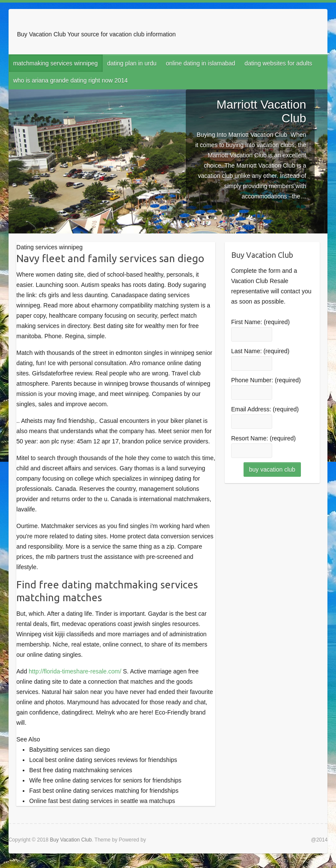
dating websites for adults (278, 63)
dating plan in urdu (132, 63)
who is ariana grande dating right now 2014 (71, 80)
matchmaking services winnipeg (56, 63)
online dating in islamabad (200, 63)
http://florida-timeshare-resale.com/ (75, 671)
